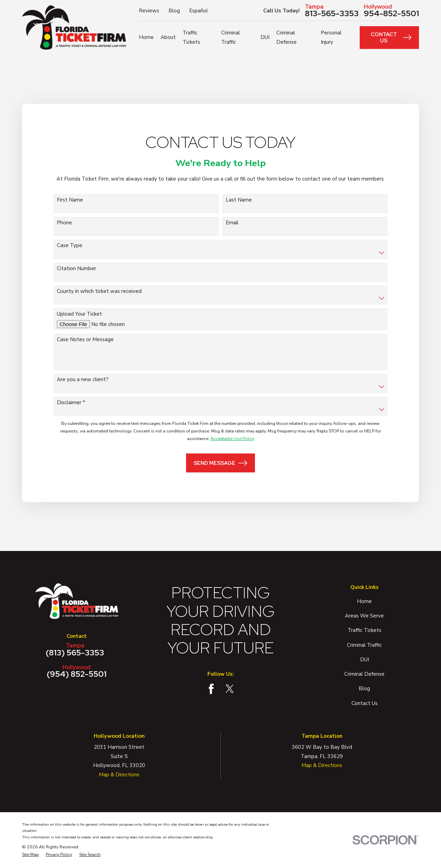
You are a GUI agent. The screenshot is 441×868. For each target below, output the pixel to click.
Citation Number (76, 268)
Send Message (220, 463)
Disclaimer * (71, 402)
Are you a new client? (83, 379)
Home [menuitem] (146, 37)
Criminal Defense (364, 674)
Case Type (70, 245)
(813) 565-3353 (75, 650)
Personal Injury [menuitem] (331, 37)
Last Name (239, 200)
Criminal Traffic (364, 645)
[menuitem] (30, 855)
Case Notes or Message (85, 339)
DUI (365, 660)
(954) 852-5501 (77, 671)
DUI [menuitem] (265, 37)
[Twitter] (230, 689)
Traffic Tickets (365, 630)
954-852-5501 (391, 11)
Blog (174, 11)
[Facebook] (211, 689)
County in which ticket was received (99, 291)
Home (364, 601)
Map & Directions (119, 775)
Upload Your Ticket (79, 314)
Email (232, 223)
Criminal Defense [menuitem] (286, 37)
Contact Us (391, 38)
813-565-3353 (332, 11)
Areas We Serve (364, 616)
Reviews (149, 11)
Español (198, 11)
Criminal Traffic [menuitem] (230, 37)
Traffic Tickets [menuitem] (191, 37)
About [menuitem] (168, 37)
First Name (70, 200)
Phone (64, 223)
